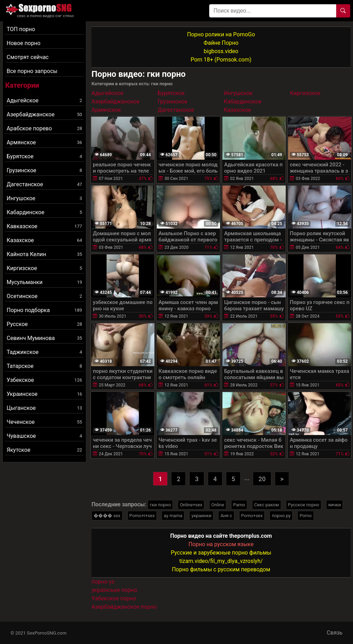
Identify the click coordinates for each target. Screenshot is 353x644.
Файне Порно (221, 43)
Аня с (226, 516)
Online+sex (191, 505)
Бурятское (44, 156)
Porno (306, 516)
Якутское (44, 450)
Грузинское (44, 170)
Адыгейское (44, 100)
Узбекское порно (114, 598)
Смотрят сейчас (28, 57)
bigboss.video (221, 51)
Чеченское (44, 422)
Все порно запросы (32, 71)
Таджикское (44, 352)
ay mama (173, 516)
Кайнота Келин (44, 254)
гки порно (160, 505)
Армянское (44, 142)
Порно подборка (44, 310)
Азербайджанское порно (124, 607)
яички (334, 505)
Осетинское (44, 296)
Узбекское (44, 380)
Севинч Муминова (44, 338)
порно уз (103, 582)
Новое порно (24, 43)
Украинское (44, 394)
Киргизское (44, 268)
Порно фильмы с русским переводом (221, 569)
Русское (44, 324)
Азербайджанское (44, 114)
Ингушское (44, 198)
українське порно (114, 590)
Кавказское (44, 226)
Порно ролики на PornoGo (221, 34)
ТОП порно (21, 29)
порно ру (281, 516)
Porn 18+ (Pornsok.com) (221, 60)
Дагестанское (44, 184)
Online (218, 505)
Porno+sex (252, 516)
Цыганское (44, 408)
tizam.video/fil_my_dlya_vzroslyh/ (221, 561)
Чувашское (44, 436)
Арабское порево (44, 128)
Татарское (44, 366)
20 (262, 479)
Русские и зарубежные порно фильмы (221, 553)
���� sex (107, 516)
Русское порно (304, 505)
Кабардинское (44, 212)
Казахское (44, 240)
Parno (239, 505)
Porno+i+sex (142, 516)
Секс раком (267, 505)
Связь (335, 633)
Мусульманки (44, 282)
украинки (201, 516)
